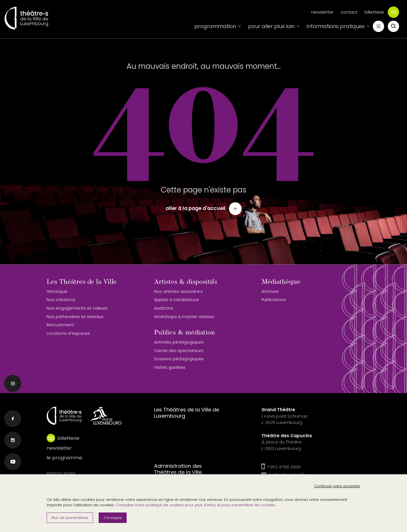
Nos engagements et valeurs (77, 308)
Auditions (164, 308)
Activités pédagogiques (179, 342)
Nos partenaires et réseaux (75, 317)
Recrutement (60, 325)
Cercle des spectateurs (179, 351)
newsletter (322, 12)
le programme (64, 458)
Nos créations (61, 300)
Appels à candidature (177, 300)
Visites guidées (170, 367)
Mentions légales (61, 473)
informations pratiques (336, 26)
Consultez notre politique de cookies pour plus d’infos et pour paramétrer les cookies (196, 505)
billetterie (382, 12)
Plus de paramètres (70, 518)
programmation (215, 26)
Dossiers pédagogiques (179, 359)
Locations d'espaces (68, 333)
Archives (270, 291)
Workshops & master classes (184, 317)
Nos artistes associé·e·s (178, 291)
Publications (274, 300)
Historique (57, 291)
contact (349, 12)
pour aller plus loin (271, 26)
